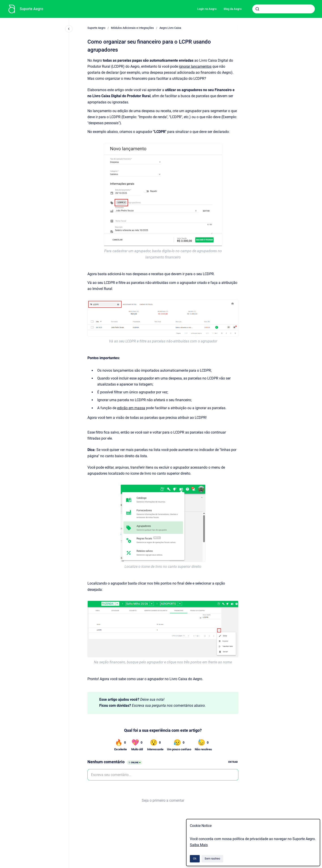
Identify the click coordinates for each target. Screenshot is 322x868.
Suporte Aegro (31, 9)
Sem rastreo (212, 859)
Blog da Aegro (233, 9)
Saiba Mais (199, 845)
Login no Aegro (207, 9)
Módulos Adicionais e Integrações (132, 28)
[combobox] (284, 9)
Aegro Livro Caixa (170, 28)
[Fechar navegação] (69, 29)
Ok (195, 859)
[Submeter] (257, 9)
